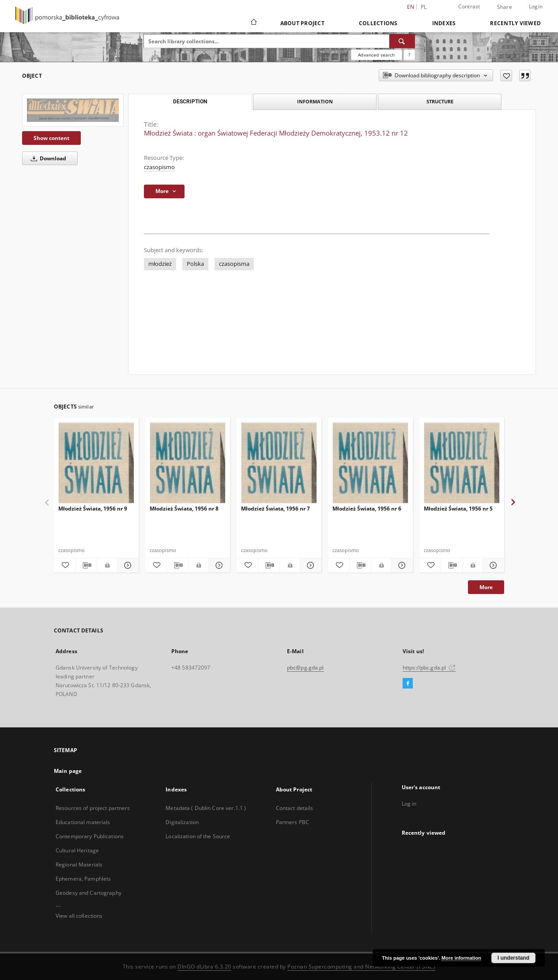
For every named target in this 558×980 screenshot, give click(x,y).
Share (505, 7)
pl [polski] (424, 7)
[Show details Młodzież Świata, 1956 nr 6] (401, 565)
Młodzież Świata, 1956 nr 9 (93, 509)
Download (47, 158)
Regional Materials (79, 865)
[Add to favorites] (506, 76)
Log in (409, 804)
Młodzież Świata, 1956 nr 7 (275, 509)
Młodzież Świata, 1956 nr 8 (184, 509)
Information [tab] (315, 101)
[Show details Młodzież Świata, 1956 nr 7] (309, 565)
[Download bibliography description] (86, 565)
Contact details (295, 808)
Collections (378, 23)
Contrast (469, 6)
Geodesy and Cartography (89, 893)
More (486, 587)
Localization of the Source (198, 836)
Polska (195, 264)
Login (536, 6)
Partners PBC (292, 822)
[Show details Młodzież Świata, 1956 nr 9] (127, 565)
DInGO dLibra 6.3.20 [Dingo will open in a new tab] (204, 967)
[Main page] (253, 23)
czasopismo (159, 167)
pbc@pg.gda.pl (305, 668)
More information (461, 958)
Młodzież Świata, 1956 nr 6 (367, 509)
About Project (302, 23)
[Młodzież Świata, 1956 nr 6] (370, 463)
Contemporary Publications (90, 836)
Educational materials (83, 822)
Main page (68, 771)
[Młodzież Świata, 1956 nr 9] (96, 463)
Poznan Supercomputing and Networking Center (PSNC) (361, 967)
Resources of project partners (93, 808)
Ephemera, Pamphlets (83, 879)
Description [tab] (190, 102)
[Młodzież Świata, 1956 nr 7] (279, 463)
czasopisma (234, 264)
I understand (513, 958)
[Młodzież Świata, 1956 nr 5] (462, 463)
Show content (51, 138)
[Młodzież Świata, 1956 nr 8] (188, 463)
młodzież (160, 264)
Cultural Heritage (77, 850)
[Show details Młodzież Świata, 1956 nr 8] (218, 565)
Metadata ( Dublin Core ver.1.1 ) (206, 808)
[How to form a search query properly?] (409, 55)
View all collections (79, 916)
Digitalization (182, 822)
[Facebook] (408, 684)
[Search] (402, 41)
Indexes (444, 23)
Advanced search (376, 55)
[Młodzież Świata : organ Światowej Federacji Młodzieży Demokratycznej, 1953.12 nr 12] (73, 110)
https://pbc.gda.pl (429, 668)
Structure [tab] (440, 101)
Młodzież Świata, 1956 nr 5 (458, 509)
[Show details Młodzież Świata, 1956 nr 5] (492, 565)
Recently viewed (515, 23)
